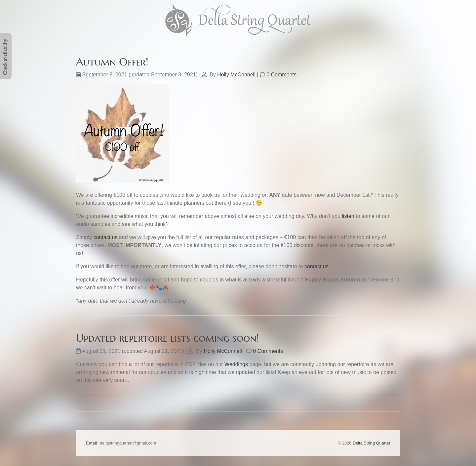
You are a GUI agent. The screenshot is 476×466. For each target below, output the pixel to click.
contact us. (317, 266)
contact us (105, 237)
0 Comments (281, 75)
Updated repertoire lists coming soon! (168, 338)
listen (348, 216)
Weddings (236, 364)
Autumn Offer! (112, 62)
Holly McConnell (236, 75)
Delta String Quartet (371, 443)
